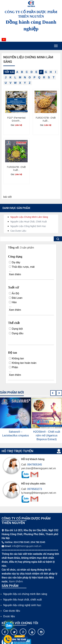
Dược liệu (9, 616)
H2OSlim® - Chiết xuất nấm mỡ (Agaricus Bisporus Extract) (47, 435)
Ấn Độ (14, 293)
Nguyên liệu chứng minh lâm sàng (29, 217)
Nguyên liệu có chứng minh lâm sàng (25, 594)
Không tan (16, 358)
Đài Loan (16, 298)
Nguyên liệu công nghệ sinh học (28, 226)
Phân (13, 367)
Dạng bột (16, 329)
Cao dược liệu (18, 231)
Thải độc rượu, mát (22, 267)
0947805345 (35, 465)
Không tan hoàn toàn (23, 363)
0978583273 (35, 489)
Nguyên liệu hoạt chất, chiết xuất (29, 222)
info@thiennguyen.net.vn (27, 546)
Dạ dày (15, 262)
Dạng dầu (16, 333)
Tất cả (9, 72)
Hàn (13, 302)
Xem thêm (15, 274)
